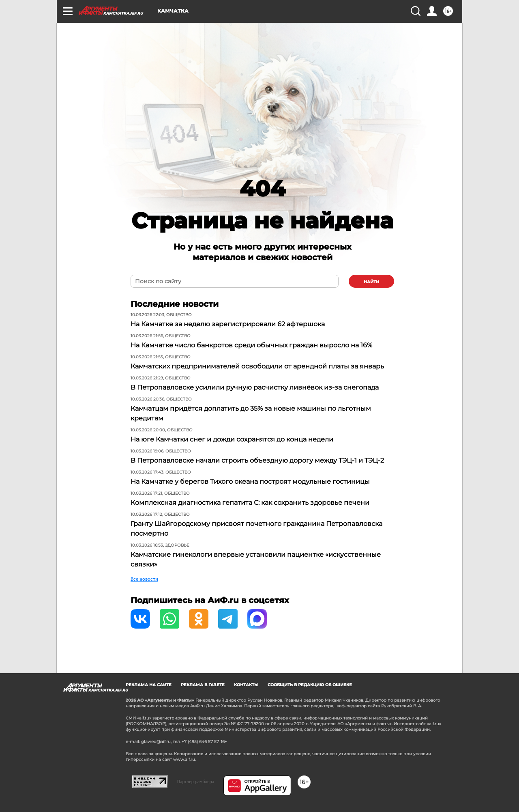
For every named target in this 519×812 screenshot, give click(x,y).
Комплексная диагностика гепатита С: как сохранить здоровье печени (250, 503)
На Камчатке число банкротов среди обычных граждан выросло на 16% (251, 345)
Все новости (144, 579)
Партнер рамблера (196, 782)
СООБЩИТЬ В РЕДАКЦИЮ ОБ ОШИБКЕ (310, 685)
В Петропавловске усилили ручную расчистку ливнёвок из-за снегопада (255, 387)
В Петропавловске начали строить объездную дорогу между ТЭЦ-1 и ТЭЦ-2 (257, 460)
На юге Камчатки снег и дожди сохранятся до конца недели (232, 439)
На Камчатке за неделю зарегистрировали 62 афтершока (228, 324)
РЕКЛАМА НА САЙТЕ (149, 685)
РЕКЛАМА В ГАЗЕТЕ (203, 685)
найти (371, 282)
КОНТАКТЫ (246, 685)
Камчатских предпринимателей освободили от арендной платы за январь (257, 366)
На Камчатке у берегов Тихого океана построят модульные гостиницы (250, 481)
